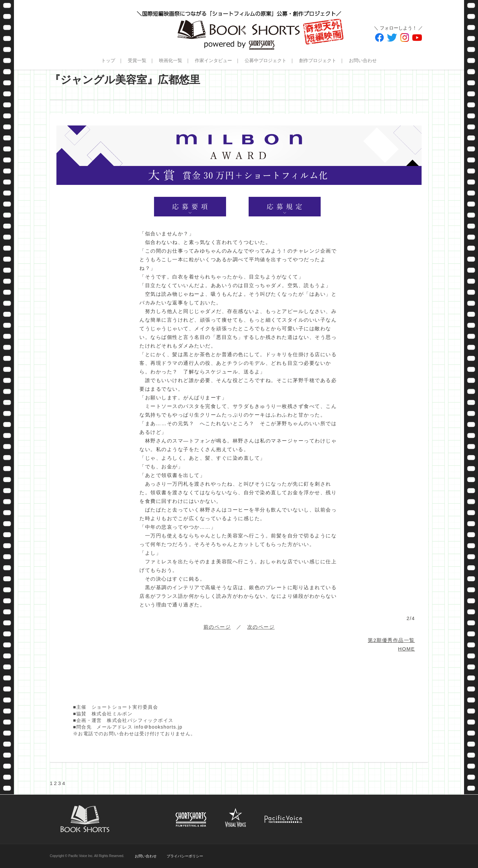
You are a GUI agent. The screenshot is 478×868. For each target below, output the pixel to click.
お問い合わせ (363, 60)
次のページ (261, 627)
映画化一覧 (171, 60)
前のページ (217, 627)
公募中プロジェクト (266, 60)
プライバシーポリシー (185, 856)
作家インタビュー (213, 60)
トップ (108, 60)
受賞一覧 (137, 60)
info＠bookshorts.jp (159, 727)
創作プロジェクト (318, 60)
